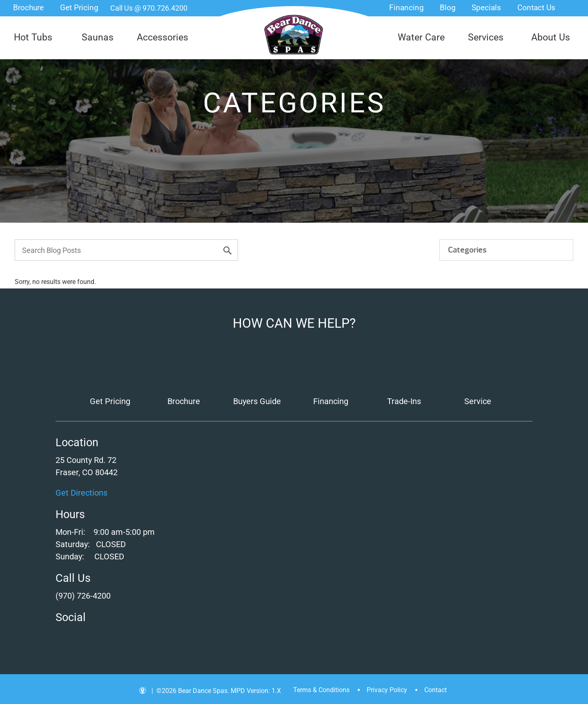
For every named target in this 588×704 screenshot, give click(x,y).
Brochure (28, 8)
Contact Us (536, 8)
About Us (551, 37)
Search (574, 8)
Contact (435, 690)
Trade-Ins (404, 401)
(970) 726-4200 (83, 596)
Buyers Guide (257, 401)
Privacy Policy (387, 690)
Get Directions (81, 493)
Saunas (98, 37)
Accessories (163, 37)
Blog (448, 8)
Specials (486, 8)
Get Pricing (79, 8)
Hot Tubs (33, 37)
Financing (406, 8)
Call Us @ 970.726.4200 (149, 8)
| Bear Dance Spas (294, 35)
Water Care (421, 37)
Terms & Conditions (321, 690)
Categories (467, 250)
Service (478, 401)
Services (486, 37)
